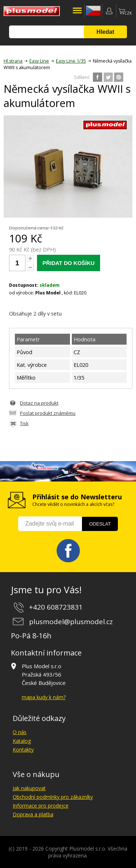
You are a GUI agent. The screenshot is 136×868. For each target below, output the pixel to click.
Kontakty (23, 750)
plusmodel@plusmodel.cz (71, 622)
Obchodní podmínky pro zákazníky (53, 797)
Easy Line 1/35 (71, 61)
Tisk (24, 423)
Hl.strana (13, 61)
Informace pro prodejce (41, 806)
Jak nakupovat (29, 788)
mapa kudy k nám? (44, 697)
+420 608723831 (56, 607)
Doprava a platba (33, 814)
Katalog (22, 741)
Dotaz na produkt (39, 403)
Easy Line (39, 61)
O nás (20, 732)
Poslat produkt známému (48, 413)
